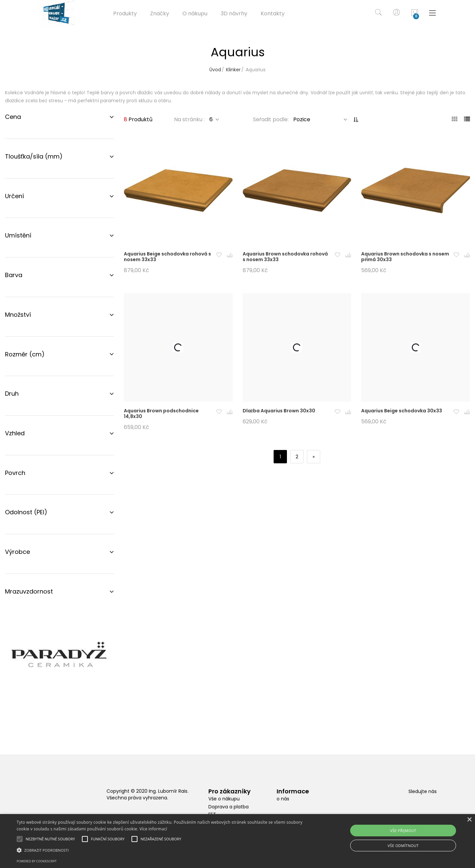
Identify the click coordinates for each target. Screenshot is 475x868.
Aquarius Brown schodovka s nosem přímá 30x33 (405, 257)
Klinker (233, 70)
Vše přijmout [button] (403, 831)
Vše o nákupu (224, 799)
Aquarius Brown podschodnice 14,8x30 (161, 414)
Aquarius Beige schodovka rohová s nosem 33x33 (167, 257)
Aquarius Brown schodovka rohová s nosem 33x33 (285, 257)
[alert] (238, 841)
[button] (219, 255)
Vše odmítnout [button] (403, 846)
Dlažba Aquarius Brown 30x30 (279, 411)
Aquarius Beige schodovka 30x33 (402, 411)
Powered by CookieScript (37, 861)
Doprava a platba (229, 807)
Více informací (153, 829)
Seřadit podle (270, 119)
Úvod (215, 70)
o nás (283, 799)
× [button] (469, 820)
